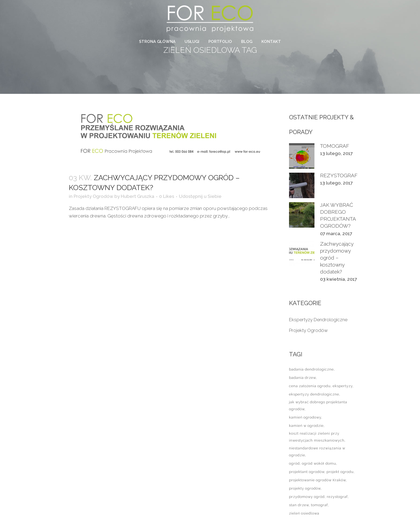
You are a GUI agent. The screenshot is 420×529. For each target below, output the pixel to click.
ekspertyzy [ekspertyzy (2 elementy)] (343, 386)
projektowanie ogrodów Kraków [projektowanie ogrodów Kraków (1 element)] (317, 480)
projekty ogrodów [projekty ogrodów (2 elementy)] (305, 488)
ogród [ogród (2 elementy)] (294, 463)
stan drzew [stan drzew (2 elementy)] (299, 505)
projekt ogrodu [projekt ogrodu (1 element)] (340, 472)
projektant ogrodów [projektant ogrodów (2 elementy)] (307, 472)
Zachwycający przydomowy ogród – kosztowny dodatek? (337, 258)
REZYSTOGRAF (339, 175)
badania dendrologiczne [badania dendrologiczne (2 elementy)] (311, 369)
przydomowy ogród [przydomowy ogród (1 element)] (307, 497)
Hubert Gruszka (138, 196)
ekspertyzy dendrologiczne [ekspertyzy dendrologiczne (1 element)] (314, 394)
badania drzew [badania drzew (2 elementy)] (302, 378)
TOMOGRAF (335, 146)
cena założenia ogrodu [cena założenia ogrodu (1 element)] (310, 386)
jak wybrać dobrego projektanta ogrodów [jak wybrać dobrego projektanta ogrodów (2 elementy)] (318, 406)
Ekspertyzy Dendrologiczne (318, 320)
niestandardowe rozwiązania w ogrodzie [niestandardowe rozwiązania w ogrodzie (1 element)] (317, 452)
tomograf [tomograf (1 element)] (319, 505)
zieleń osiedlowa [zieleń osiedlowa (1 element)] (304, 513)
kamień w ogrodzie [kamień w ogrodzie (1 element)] (306, 426)
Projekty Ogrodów (93, 196)
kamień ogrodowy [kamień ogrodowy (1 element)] (305, 417)
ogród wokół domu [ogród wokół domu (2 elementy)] (319, 463)
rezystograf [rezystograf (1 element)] (337, 497)
